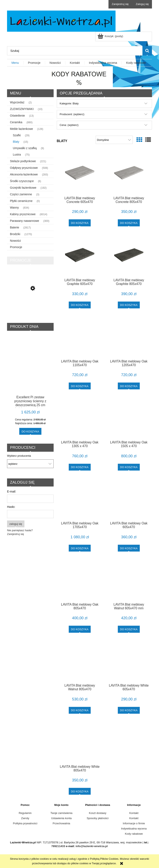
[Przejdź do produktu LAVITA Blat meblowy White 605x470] (129, 661)
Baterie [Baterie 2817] (14, 227)
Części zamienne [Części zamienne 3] (21, 194)
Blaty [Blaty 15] (16, 142)
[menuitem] (15, 63)
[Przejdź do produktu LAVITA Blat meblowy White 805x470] (80, 742)
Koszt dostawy (98, 813)
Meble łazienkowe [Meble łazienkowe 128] (21, 129)
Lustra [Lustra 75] (17, 155)
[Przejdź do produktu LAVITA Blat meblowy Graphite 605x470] (80, 255)
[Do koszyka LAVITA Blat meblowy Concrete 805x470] (129, 223)
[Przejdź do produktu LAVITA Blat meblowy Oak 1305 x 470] (80, 418)
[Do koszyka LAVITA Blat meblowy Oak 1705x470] (80, 548)
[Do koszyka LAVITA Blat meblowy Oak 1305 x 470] (80, 467)
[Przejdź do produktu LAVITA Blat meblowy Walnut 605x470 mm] (129, 580)
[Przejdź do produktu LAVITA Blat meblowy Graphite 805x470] (129, 255)
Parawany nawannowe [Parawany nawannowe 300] (25, 221)
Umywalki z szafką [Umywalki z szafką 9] (25, 148)
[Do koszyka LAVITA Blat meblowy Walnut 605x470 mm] (129, 629)
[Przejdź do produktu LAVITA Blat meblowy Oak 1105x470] (80, 337)
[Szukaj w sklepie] (75, 51)
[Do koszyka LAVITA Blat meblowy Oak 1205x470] (129, 386)
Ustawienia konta (61, 818)
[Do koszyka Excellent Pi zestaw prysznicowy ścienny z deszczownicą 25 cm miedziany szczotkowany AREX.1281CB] (30, 431)
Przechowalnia (61, 823)
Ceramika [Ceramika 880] (16, 122)
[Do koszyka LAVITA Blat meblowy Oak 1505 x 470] (129, 467)
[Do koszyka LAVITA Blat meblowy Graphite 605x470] (80, 305)
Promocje (16, 247)
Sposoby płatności (98, 818)
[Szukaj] (147, 51)
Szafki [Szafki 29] (17, 135)
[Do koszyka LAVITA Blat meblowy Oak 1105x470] (80, 386)
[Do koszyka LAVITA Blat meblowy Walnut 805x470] (80, 710)
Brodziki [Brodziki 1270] (15, 234)
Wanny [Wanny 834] (14, 208)
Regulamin (25, 813)
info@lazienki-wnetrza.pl (92, 846)
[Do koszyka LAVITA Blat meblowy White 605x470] (129, 710)
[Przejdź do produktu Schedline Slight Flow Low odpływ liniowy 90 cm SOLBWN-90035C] (30, 305)
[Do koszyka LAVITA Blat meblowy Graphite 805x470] (129, 305)
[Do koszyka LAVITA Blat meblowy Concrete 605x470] (80, 223)
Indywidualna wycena (134, 829)
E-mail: (12, 491)
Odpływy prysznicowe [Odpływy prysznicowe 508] (24, 168)
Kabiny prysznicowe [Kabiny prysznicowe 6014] (23, 214)
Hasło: (11, 507)
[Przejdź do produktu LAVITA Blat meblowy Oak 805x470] (80, 580)
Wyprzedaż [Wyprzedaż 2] (17, 102)
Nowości (15, 241)
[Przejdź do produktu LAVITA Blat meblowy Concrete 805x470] (129, 173)
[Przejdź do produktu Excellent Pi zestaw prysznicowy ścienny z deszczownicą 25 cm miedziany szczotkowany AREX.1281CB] (30, 373)
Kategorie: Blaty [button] (69, 103)
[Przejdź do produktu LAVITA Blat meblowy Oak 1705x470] (80, 499)
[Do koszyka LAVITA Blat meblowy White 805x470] (80, 791)
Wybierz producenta (19, 456)
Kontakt (134, 813)
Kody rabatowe (134, 834)
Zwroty (25, 818)
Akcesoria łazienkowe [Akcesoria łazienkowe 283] (24, 174)
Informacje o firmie (134, 823)
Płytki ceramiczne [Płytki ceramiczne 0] (21, 201)
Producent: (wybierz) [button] (72, 114)
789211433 (58, 846)
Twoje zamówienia (61, 813)
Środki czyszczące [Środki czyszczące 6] (22, 181)
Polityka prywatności (25, 823)
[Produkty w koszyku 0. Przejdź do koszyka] (111, 36)
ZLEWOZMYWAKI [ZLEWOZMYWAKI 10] (22, 109)
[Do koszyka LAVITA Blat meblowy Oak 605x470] (129, 548)
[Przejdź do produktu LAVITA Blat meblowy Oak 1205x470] (129, 337)
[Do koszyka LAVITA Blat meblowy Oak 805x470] (80, 629)
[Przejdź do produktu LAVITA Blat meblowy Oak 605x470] (129, 499)
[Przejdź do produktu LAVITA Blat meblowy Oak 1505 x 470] (129, 418)
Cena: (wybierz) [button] (69, 125)
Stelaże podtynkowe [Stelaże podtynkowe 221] (23, 161)
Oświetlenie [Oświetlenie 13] (17, 116)
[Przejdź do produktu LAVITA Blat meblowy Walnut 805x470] (80, 661)
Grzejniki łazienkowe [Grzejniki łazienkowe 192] (23, 188)
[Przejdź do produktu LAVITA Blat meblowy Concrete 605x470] (80, 173)
